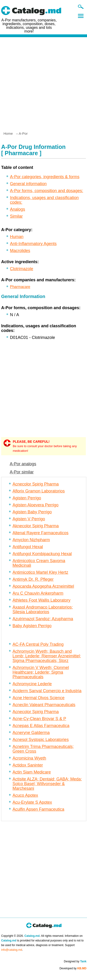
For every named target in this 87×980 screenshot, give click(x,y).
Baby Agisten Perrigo (32, 626)
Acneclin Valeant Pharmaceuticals (44, 705)
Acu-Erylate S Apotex (32, 802)
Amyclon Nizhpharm (31, 540)
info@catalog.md (12, 950)
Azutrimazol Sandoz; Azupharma (43, 619)
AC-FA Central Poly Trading (38, 644)
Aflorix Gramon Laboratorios (39, 491)
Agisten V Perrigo (29, 519)
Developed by (73, 968)
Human (17, 237)
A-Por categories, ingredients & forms (45, 177)
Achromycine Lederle (32, 684)
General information (28, 184)
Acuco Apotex (25, 795)
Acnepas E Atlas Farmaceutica (41, 726)
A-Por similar (22, 472)
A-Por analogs (23, 464)
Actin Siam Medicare (32, 772)
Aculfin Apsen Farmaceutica (38, 809)
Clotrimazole (22, 269)
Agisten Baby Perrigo (32, 512)
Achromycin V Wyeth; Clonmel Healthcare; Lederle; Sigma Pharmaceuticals (41, 672)
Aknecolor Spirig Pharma (36, 526)
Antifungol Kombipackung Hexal (42, 554)
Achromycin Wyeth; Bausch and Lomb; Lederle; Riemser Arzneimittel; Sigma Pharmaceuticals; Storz (47, 656)
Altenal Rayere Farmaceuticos (40, 533)
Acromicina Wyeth (29, 758)
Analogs (18, 209)
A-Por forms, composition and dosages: (47, 191)
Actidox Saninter (28, 765)
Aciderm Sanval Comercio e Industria (47, 691)
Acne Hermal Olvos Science (39, 698)
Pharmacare (20, 287)
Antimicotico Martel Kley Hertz (40, 572)
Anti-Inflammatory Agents (33, 244)
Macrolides (20, 251)
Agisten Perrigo (27, 498)
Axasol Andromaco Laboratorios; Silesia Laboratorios (43, 610)
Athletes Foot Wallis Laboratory (41, 600)
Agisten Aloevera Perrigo (35, 505)
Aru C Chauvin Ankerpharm (38, 593)
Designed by (75, 961)
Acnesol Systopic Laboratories (41, 740)
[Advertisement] (43, 82)
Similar (16, 216)
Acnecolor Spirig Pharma (36, 484)
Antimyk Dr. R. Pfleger (33, 579)
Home (8, 133)
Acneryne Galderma (31, 733)
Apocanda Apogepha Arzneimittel (43, 586)
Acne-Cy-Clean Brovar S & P (39, 719)
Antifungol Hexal (28, 547)
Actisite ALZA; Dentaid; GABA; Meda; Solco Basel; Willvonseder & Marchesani (47, 784)
